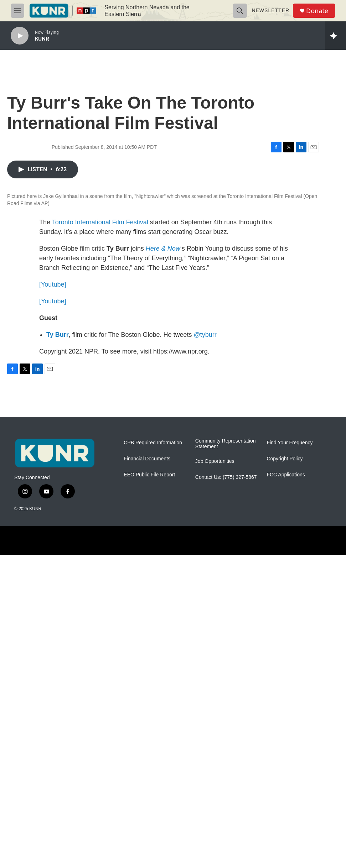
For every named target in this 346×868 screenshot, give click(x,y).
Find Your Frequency (290, 756)
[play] (20, 36)
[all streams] (335, 36)
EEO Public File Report (149, 788)
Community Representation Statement (226, 757)
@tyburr (205, 648)
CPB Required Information (153, 756)
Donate (317, 11)
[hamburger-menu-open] (17, 11)
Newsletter (270, 10)
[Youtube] (53, 598)
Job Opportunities (215, 775)
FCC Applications (286, 788)
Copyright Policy (285, 772)
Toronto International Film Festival (101, 535)
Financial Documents (147, 772)
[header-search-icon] (240, 11)
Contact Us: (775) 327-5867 (226, 791)
